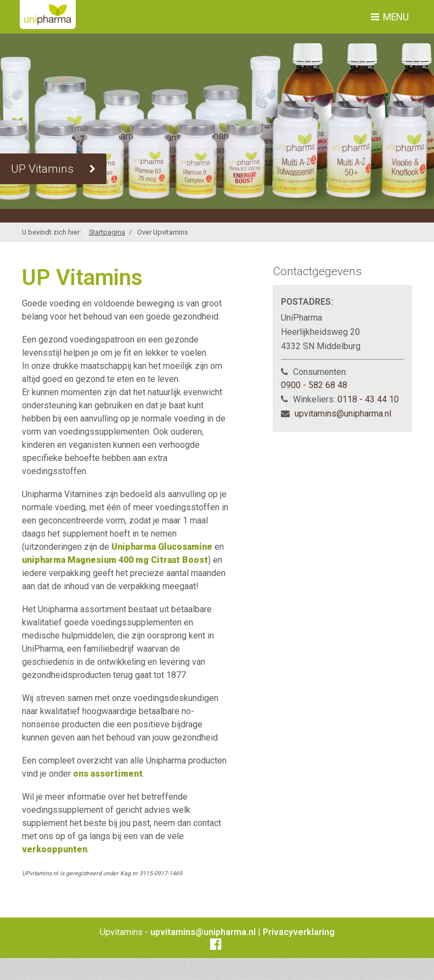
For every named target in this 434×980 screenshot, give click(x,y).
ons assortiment (108, 774)
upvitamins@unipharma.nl (343, 414)
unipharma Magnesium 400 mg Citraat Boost (115, 560)
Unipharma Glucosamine (162, 547)
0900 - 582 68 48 (314, 385)
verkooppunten (55, 849)
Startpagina (107, 232)
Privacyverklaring (299, 932)
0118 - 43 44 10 (368, 399)
